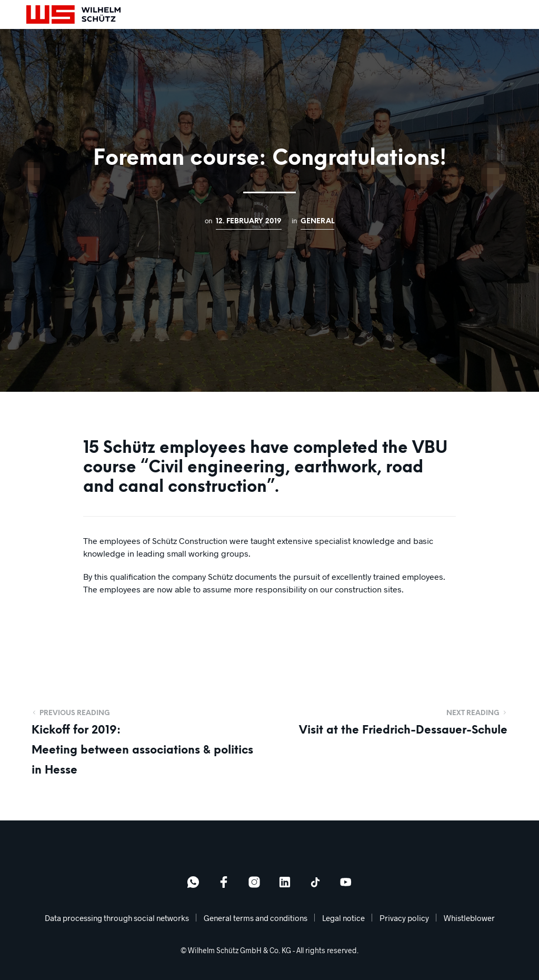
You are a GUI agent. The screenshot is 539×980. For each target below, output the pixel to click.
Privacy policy (404, 918)
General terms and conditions (256, 918)
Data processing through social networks (117, 918)
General (317, 221)
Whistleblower (469, 918)
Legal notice (343, 918)
